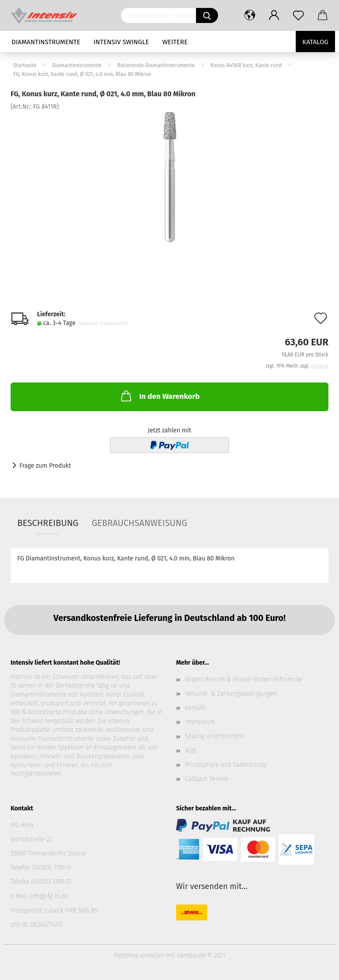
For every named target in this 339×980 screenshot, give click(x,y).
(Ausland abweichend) (103, 324)
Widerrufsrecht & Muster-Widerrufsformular (244, 679)
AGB (190, 751)
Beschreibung (48, 523)
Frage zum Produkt (45, 466)
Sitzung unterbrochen (214, 736)
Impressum (200, 722)
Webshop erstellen (139, 955)
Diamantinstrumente (46, 42)
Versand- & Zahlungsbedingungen (231, 694)
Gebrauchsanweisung (139, 523)
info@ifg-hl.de (49, 896)
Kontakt (195, 708)
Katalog (315, 42)
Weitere (175, 42)
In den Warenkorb (159, 396)
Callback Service (207, 779)
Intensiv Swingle (121, 42)
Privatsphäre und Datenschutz (226, 765)
